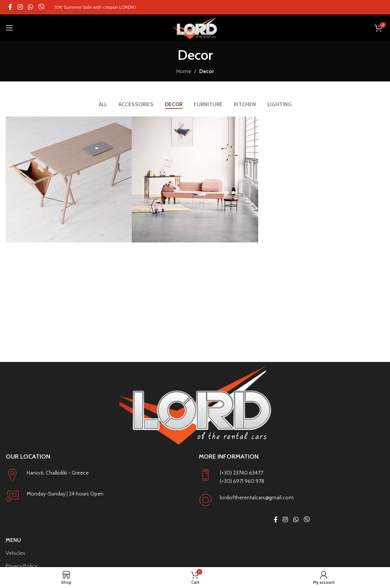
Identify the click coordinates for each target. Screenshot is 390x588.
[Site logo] (195, 28)
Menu (13, 540)
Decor (207, 71)
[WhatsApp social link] (30, 7)
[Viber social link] (41, 7)
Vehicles (16, 553)
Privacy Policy (22, 566)
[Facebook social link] (10, 7)
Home (184, 71)
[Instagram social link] (20, 7)
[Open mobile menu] (10, 28)
